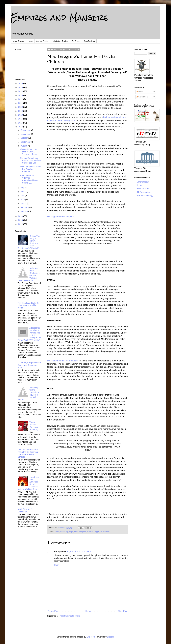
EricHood (91, 637)
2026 (21, 83)
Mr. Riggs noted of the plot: (60, 217)
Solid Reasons (143, 189)
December (25, 130)
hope (71, 532)
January (24, 211)
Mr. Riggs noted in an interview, (63, 361)
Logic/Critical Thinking (60, 41)
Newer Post (53, 611)
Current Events (42, 41)
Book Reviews (89, 41)
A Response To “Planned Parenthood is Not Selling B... (29, 179)
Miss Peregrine (80, 532)
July (23, 188)
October (24, 138)
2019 (21, 111)
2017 (21, 119)
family (57, 532)
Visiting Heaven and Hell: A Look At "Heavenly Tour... (29, 152)
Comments (142, 97)
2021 (21, 103)
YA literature (105, 532)
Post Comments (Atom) (70, 616)
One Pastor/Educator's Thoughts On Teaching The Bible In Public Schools (28, 453)
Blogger (110, 637)
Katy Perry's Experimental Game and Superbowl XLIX (29, 365)
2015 (21, 127)
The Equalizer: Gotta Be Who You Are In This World (28, 305)
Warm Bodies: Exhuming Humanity (34, 426)
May (23, 196)
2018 (21, 115)
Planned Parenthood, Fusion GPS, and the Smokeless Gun (31, 160)
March (24, 203)
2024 (21, 91)
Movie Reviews (18, 41)
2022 (21, 99)
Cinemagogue (143, 182)
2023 (21, 95)
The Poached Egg (145, 195)
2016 (21, 123)
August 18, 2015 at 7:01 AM (79, 551)
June (23, 192)
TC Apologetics (144, 192)
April (23, 200)
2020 (21, 107)
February (25, 207)
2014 (21, 216)
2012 (21, 224)
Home (30, 41)
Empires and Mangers (59, 17)
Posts (140, 92)
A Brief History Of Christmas (25, 510)
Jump (139, 185)
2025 (21, 87)
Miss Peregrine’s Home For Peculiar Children (30, 169)
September (26, 142)
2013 (21, 220)
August (24, 146)
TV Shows (76, 41)
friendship (64, 532)
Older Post (123, 611)
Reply (57, 565)
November (25, 134)
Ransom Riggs (93, 532)
